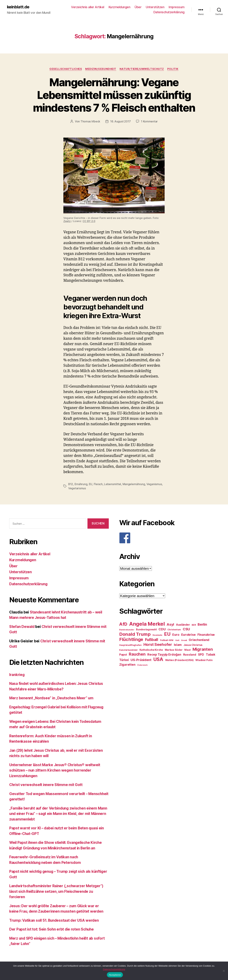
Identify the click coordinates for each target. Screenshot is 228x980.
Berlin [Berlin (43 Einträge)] (202, 624)
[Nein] (224, 971)
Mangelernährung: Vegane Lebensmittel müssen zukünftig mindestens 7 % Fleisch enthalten (114, 95)
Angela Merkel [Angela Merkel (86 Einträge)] (147, 624)
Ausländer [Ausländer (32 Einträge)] (183, 625)
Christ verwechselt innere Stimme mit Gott (47, 785)
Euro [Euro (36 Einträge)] (176, 634)
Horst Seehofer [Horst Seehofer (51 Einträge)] (158, 644)
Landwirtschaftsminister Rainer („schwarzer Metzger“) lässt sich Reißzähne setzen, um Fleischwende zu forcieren (57, 891)
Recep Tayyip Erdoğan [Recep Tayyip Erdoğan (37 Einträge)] (164, 654)
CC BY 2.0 (89, 221)
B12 (71, 484)
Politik (174, 69)
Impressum (177, 7)
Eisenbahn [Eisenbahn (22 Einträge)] (157, 635)
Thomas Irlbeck (90, 122)
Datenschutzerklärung (169, 12)
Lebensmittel (113, 484)
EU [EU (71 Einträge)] (167, 634)
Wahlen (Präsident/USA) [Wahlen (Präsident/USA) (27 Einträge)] (179, 660)
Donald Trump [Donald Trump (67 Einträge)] (135, 634)
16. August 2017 (120, 122)
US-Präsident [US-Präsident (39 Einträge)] (141, 660)
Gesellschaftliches (65, 69)
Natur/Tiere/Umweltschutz (142, 69)
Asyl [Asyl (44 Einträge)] (170, 624)
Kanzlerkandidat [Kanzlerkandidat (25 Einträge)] (128, 650)
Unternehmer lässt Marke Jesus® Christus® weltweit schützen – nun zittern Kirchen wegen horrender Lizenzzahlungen (56, 770)
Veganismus (155, 484)
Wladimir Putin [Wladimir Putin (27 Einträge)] (204, 660)
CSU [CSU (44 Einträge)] (186, 629)
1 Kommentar (149, 122)
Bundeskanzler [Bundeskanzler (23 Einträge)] (127, 629)
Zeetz (67, 221)
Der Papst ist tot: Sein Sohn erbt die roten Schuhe (52, 929)
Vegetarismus (77, 488)
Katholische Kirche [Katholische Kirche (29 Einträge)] (151, 650)
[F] (169, 538)
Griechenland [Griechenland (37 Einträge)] (199, 640)
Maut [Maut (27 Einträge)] (187, 650)
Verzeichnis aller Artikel (88, 7)
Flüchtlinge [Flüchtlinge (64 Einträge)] (131, 639)
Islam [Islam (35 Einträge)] (178, 645)
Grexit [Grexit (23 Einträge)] (184, 640)
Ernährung (81, 484)
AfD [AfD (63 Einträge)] (123, 624)
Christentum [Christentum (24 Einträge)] (174, 629)
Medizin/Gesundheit (101, 69)
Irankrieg (17, 674)
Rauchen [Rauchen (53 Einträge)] (137, 654)
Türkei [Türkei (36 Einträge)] (124, 660)
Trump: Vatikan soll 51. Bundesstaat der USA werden (55, 920)
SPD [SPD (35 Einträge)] (201, 654)
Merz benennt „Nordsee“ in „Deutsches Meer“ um (52, 698)
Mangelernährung (134, 484)
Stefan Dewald (22, 626)
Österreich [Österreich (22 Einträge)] (142, 665)
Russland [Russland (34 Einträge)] (190, 654)
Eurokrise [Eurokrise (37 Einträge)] (188, 634)
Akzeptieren (115, 975)
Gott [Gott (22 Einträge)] (177, 640)
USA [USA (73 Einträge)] (158, 659)
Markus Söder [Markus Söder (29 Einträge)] (174, 650)
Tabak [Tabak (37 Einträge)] (211, 654)
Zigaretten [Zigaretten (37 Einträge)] (127, 664)
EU (91, 484)
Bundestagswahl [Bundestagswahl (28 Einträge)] (146, 629)
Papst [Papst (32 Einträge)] (123, 654)
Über (138, 7)
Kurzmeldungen (119, 7)
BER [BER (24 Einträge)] (194, 625)
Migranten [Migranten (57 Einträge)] (203, 649)
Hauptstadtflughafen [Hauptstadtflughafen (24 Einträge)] (130, 645)
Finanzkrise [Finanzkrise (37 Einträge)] (206, 634)
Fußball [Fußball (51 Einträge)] (152, 639)
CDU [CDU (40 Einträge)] (162, 629)
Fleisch (99, 484)
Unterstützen (155, 7)
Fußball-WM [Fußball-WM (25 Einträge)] (167, 640)
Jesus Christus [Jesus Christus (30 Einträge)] (193, 645)
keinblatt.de (18, 7)
